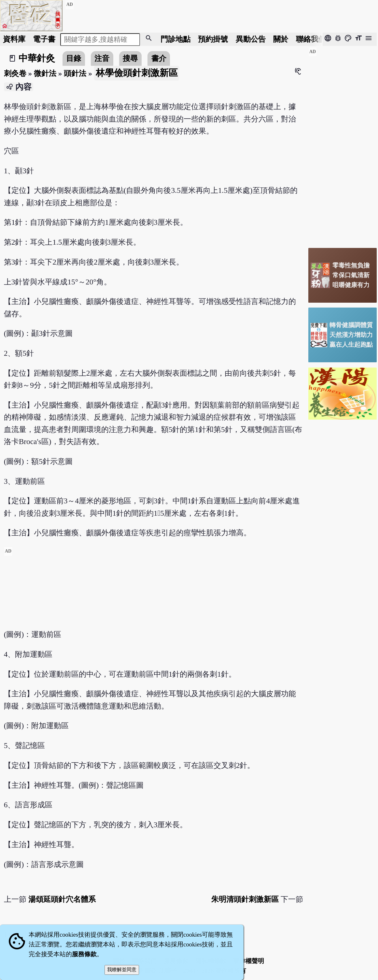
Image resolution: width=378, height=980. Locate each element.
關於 (281, 39)
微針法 (45, 73)
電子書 (44, 39)
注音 (102, 58)
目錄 (74, 58)
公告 (251, 39)
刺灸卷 (15, 73)
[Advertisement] (154, 592)
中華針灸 (37, 58)
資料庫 (14, 39)
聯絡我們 (311, 39)
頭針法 (75, 73)
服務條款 (84, 954)
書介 (159, 58)
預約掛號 (213, 39)
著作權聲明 (249, 961)
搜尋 (130, 58)
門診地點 (175, 39)
